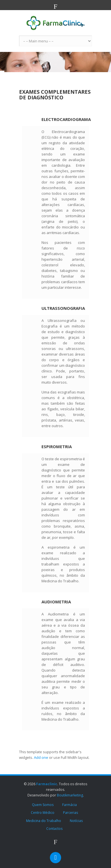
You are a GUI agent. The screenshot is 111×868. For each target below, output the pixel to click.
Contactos (54, 829)
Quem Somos (43, 805)
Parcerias (70, 813)
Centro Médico (43, 813)
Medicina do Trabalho (44, 821)
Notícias (76, 821)
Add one (41, 757)
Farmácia (70, 805)
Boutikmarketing (70, 795)
